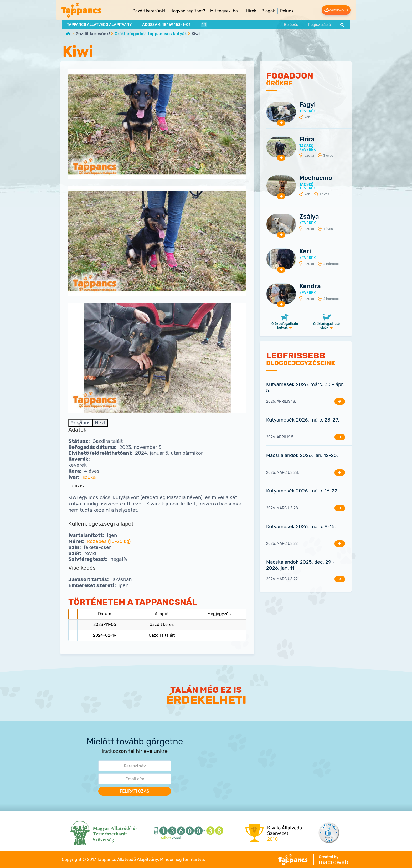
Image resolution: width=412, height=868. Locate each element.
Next (100, 423)
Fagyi (307, 105)
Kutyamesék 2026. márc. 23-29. (303, 420)
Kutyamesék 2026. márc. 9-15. (301, 527)
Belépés (291, 24)
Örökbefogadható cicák (326, 326)
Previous (81, 423)
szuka (89, 477)
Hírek (246, 11)
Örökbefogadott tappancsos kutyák (151, 34)
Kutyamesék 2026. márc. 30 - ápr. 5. (305, 387)
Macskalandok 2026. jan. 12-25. (302, 456)
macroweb (334, 862)
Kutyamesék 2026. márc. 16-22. (302, 491)
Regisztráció (319, 24)
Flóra (307, 140)
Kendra (310, 286)
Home (68, 34)
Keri (305, 251)
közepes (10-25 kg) (109, 541)
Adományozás (332, 10)
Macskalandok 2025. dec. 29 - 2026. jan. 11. (300, 565)
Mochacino (316, 178)
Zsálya (309, 217)
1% (204, 24)
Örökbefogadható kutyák (285, 326)
